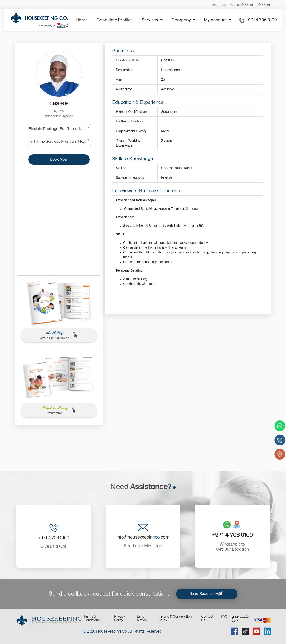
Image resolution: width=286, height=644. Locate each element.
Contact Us (207, 618)
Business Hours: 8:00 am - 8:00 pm (242, 5)
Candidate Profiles (115, 20)
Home (82, 20)
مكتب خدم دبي (241, 618)
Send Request (207, 594)
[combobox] (59, 129)
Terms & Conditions (92, 618)
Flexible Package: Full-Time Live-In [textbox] (59, 129)
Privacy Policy (120, 618)
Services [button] (150, 20)
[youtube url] (256, 631)
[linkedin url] (267, 631)
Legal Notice (142, 618)
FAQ (224, 617)
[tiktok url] (245, 631)
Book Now (59, 159)
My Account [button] (216, 20)
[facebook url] (234, 631)
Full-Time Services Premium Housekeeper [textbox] (60, 142)
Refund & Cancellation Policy (175, 618)
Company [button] (182, 20)
